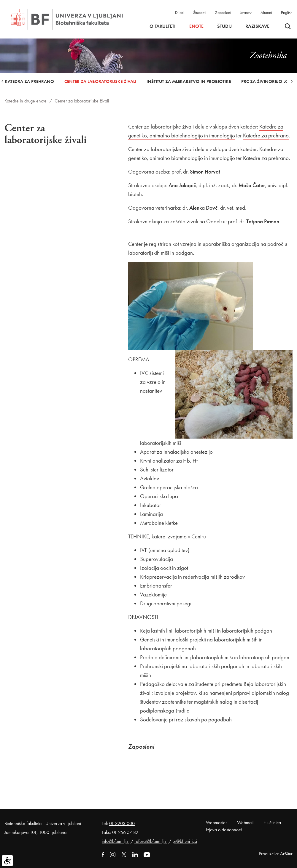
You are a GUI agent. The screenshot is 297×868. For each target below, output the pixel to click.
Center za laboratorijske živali (100, 81)
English (287, 12)
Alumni (266, 12)
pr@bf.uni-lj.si (185, 841)
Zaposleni (223, 12)
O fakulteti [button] (163, 26)
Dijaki (180, 12)
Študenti (200, 12)
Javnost (246, 12)
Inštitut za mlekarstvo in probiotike (189, 81)
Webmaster (216, 823)
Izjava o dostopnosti (224, 830)
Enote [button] (196, 26)
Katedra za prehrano (29, 81)
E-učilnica (272, 823)
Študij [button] (224, 26)
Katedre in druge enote (26, 101)
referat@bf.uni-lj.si (151, 841)
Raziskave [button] (257, 26)
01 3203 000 (122, 823)
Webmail (245, 823)
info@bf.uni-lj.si (116, 841)
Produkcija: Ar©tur (276, 854)
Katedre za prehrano (266, 135)
